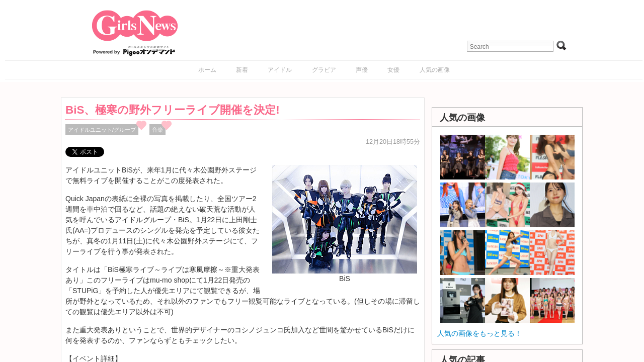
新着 (242, 70)
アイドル (280, 70)
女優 (393, 70)
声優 (362, 70)
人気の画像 (435, 70)
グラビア (324, 70)
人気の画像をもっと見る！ (479, 333)
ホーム (207, 70)
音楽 (157, 130)
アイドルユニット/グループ (102, 130)
